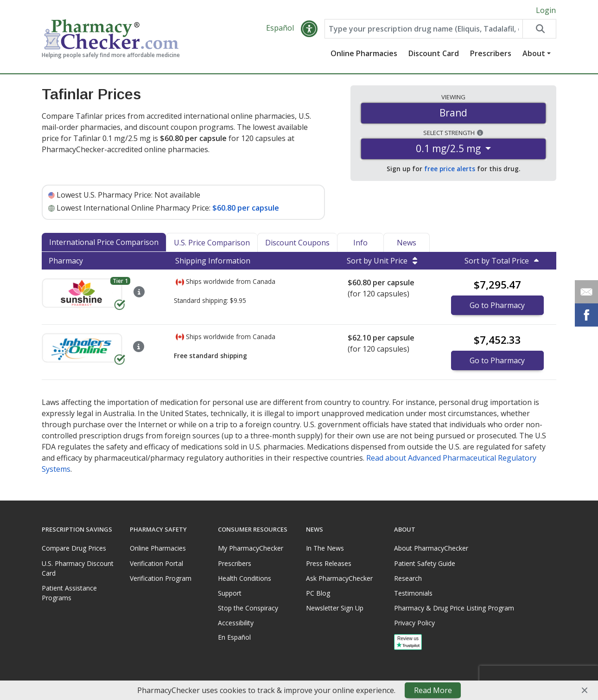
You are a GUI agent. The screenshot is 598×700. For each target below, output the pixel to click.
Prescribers (491, 53)
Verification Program (161, 578)
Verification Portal (156, 563)
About (534, 53)
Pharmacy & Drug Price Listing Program (454, 608)
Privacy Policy (414, 623)
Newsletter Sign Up (335, 608)
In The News (325, 548)
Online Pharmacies (364, 53)
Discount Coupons (297, 243)
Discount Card (434, 53)
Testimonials (413, 593)
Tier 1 (120, 281)
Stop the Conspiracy (248, 608)
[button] (309, 29)
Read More (433, 690)
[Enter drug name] (424, 29)
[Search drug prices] (539, 29)
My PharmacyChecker (251, 548)
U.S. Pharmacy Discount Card (78, 568)
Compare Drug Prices (74, 548)
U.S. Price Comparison (212, 243)
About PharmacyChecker (431, 548)
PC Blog (318, 593)
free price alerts (450, 169)
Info (360, 243)
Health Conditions (245, 578)
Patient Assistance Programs (69, 593)
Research (408, 578)
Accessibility (236, 623)
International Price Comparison (104, 242)
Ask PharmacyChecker (339, 578)
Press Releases (329, 563)
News (407, 243)
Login (546, 10)
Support (230, 593)
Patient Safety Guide (425, 563)
